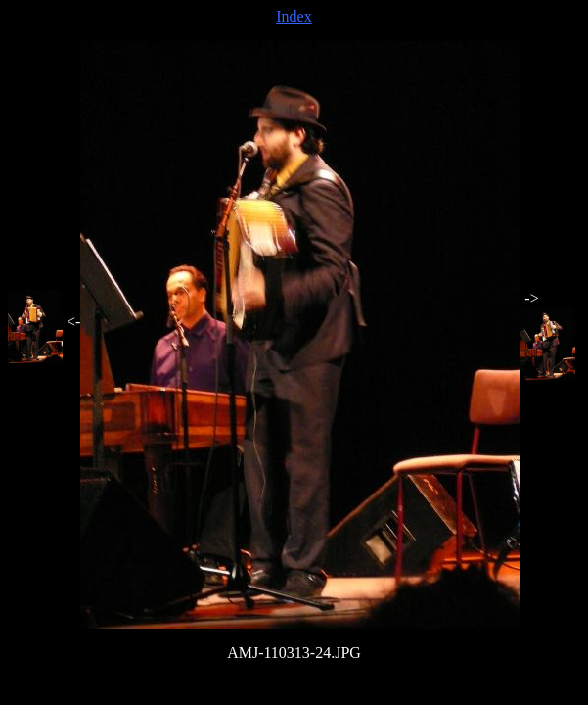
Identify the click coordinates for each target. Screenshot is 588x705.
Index (294, 16)
